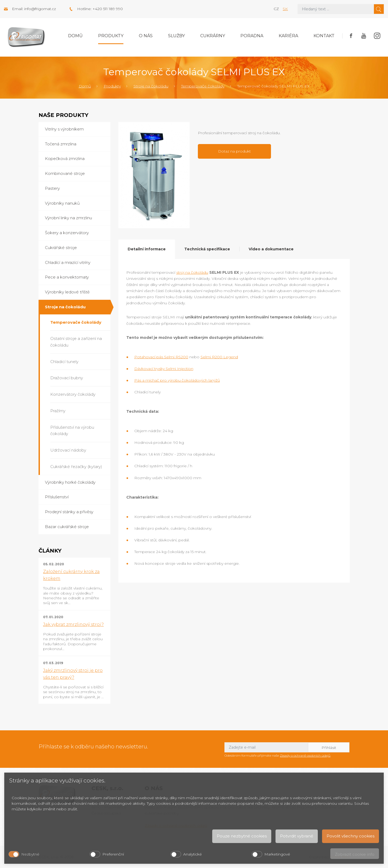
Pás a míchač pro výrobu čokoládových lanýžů (177, 380)
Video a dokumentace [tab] (271, 249)
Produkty (111, 36)
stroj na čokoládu (192, 272)
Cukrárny (213, 36)
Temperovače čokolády (203, 86)
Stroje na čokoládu (151, 86)
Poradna (252, 36)
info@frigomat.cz (40, 9)
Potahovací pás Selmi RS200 (161, 357)
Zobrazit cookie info (355, 854)
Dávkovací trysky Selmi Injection (164, 369)
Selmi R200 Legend (219, 357)
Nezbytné (30, 854)
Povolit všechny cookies (351, 836)
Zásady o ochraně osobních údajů (305, 755)
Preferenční (113, 854)
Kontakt (324, 36)
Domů (75, 36)
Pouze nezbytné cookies (242, 836)
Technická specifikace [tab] (207, 249)
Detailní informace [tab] (147, 249)
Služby (176, 36)
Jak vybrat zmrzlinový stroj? (73, 624)
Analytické (193, 854)
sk (285, 9)
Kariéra (288, 36)
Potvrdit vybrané (297, 836)
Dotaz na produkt (234, 151)
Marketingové (277, 854)
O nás (146, 36)
